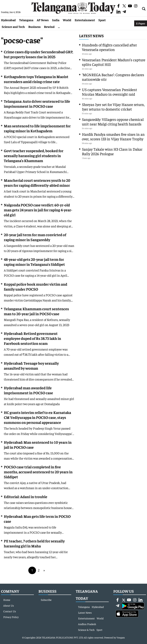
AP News (43, 20)
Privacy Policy (11, 617)
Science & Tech (86, 630)
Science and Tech (13, 27)
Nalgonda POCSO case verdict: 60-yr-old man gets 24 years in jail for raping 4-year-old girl (38, 210)
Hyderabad (8, 20)
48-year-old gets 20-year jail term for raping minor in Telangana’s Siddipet (34, 262)
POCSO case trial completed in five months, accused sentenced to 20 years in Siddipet (38, 472)
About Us (9, 605)
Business (34, 27)
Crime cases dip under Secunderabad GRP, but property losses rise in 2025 (38, 54)
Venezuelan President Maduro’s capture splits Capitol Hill (114, 62)
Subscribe (46, 600)
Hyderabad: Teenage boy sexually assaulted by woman (31, 366)
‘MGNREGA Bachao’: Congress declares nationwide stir (113, 77)
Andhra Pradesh (87, 624)
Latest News (91, 36)
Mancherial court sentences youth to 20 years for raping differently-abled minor (37, 183)
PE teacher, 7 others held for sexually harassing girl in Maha (34, 543)
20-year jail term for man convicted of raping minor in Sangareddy (35, 237)
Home (7, 600)
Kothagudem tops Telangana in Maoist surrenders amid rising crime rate (36, 79)
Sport (102, 20)
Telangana (26, 20)
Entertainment (85, 20)
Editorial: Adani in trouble (26, 497)
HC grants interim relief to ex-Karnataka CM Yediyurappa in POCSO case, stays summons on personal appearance (37, 417)
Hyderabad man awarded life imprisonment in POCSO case (28, 390)
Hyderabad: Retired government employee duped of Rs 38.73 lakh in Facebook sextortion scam (32, 338)
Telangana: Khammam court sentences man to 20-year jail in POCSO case (36, 311)
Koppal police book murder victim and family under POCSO (36, 286)
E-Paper (141, 23)
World (67, 20)
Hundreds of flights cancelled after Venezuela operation (109, 47)
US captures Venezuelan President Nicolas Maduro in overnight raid (109, 92)
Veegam (121, 637)
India (56, 20)
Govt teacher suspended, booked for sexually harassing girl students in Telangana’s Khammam (34, 156)
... (59, 27)
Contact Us (10, 611)
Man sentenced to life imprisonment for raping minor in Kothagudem (37, 128)
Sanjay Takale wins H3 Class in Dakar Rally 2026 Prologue (112, 151)
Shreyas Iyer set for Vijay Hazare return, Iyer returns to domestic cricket (113, 107)
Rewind (49, 27)
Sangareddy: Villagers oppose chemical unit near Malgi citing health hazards (113, 122)
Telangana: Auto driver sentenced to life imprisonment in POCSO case (37, 104)
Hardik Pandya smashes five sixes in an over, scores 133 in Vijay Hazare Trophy (113, 136)
